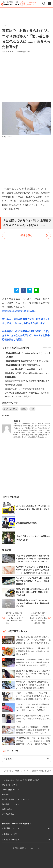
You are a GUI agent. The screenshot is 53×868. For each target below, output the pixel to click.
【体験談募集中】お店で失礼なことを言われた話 (27, 361)
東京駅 (24, 409)
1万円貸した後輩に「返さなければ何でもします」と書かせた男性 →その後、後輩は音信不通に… (15, 618)
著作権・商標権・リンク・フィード (16, 799)
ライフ (6, 25)
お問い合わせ (7, 809)
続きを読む (26, 235)
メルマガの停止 (8, 814)
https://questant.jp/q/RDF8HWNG (19, 311)
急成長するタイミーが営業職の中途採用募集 (25, 389)
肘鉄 (32, 409)
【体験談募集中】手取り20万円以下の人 (23, 365)
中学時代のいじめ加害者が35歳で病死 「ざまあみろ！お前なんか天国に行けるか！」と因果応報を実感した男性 (26, 335)
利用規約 (6, 795)
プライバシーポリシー (11, 785)
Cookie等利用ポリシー (11, 790)
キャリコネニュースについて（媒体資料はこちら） (22, 780)
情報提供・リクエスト (11, 804)
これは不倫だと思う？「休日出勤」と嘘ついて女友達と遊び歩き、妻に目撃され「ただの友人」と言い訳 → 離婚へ (38, 618)
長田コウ (27, 52)
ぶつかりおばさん (10, 409)
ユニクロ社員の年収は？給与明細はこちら (24, 369)
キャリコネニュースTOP (11, 771)
